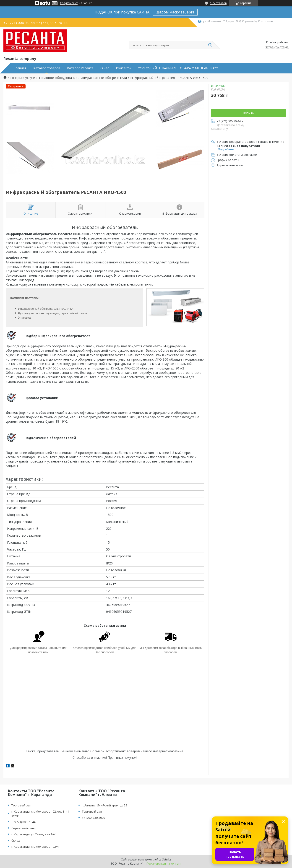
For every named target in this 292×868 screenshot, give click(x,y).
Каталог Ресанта (80, 68)
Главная (20, 68)
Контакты (124, 68)
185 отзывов (218, 3)
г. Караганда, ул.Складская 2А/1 (34, 834)
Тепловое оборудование (58, 78)
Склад (16, 840)
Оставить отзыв (277, 47)
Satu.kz (167, 859)
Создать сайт (69, 3)
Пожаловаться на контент (164, 864)
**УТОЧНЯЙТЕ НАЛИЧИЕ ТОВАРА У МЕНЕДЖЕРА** (178, 68)
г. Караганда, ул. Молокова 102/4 (35, 847)
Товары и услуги (22, 78)
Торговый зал (21, 805)
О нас (105, 68)
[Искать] (210, 45)
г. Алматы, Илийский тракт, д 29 (104, 805)
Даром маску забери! (175, 12)
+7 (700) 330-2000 (93, 818)
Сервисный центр (24, 828)
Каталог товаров (47, 68)
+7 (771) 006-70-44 (23, 822)
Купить (249, 113)
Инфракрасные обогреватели (104, 78)
